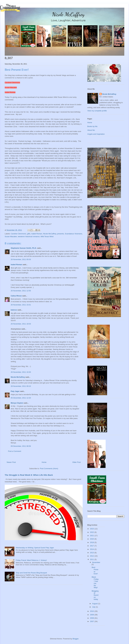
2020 (92, 539)
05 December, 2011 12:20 (21, 398)
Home (44, 462)
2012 (92, 556)
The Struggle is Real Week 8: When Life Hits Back (29, 475)
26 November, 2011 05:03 (21, 259)
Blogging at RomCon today (95, 595)
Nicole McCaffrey (50, 234)
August (95, 604)
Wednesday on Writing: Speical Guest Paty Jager (35, 548)
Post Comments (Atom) (49, 469)
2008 (92, 618)
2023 (92, 529)
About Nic (91, 130)
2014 (92, 549)
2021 (92, 536)
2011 (92, 559)
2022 (92, 532)
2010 (92, 611)
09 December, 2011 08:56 (21, 446)
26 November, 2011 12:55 (21, 291)
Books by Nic (92, 126)
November (96, 562)
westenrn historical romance (29, 237)
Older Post (77, 462)
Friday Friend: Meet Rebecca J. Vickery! (31, 560)
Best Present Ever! (95, 571)
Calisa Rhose (16, 296)
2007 (92, 621)
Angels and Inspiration (96, 134)
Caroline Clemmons (12, 83)
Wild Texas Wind (47, 237)
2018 (92, 542)
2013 (92, 553)
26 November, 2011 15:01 (21, 305)
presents (60, 234)
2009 (92, 615)
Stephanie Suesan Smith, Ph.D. (24, 248)
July (94, 607)
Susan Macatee (11, 88)
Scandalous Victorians (74, 234)
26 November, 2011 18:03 (21, 324)
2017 (92, 546)
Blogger (76, 639)
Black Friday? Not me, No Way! (95, 582)
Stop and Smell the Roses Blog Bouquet (31, 573)
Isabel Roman (10, 92)
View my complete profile (97, 111)
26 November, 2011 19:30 (21, 372)
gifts (29, 234)
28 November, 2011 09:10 (21, 386)
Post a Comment (15, 451)
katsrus (14, 310)
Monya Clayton (17, 403)
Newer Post (11, 462)
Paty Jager (15, 391)
